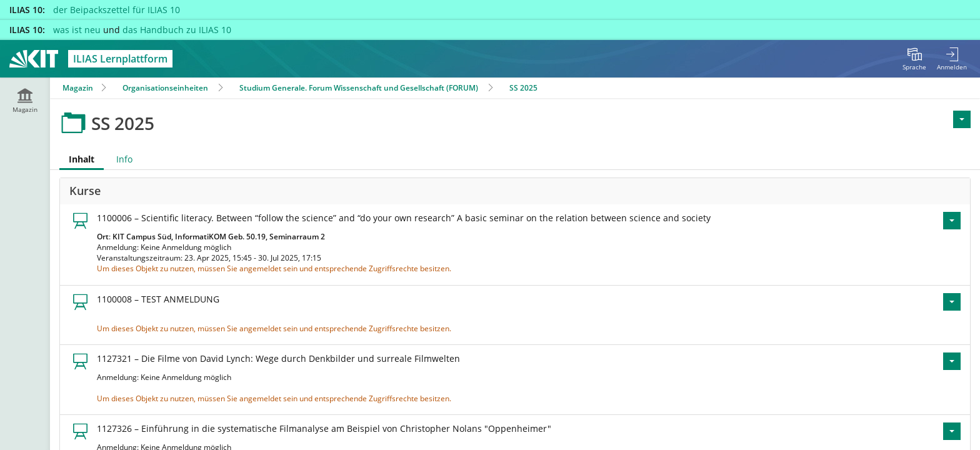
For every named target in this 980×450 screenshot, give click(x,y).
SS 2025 (523, 88)
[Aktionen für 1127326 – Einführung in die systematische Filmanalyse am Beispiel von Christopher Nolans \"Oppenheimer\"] (952, 431)
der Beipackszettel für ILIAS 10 (117, 10)
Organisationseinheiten (165, 88)
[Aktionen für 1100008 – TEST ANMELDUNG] (952, 302)
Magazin (78, 88)
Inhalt (77, 159)
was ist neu (77, 30)
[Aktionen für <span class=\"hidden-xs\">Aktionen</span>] (962, 119)
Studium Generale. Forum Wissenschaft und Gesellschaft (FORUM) (359, 88)
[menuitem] (914, 59)
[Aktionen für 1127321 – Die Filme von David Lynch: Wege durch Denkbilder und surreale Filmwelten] (952, 361)
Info (124, 159)
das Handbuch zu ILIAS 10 (177, 30)
